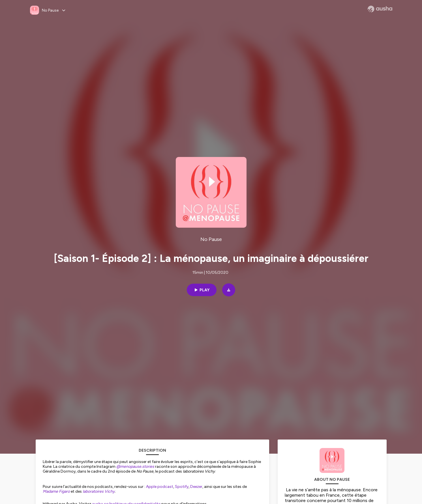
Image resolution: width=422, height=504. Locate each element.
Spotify (182, 487)
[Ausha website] (380, 9)
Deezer (196, 487)
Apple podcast (160, 487)
